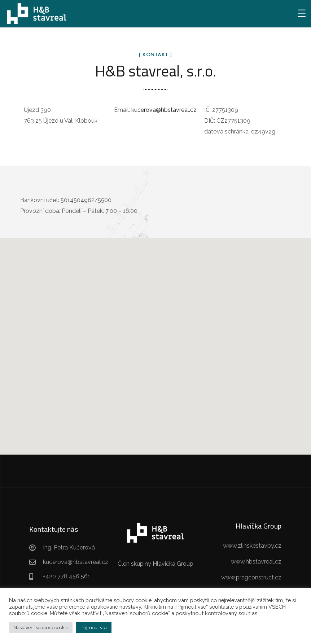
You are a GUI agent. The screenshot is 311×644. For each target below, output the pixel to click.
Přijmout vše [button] (94, 628)
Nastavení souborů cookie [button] (41, 628)
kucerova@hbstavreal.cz (164, 110)
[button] (155, 340)
